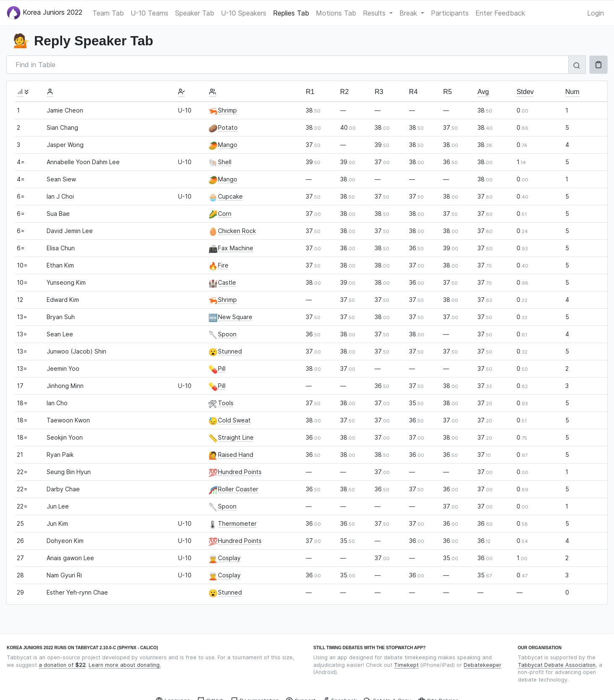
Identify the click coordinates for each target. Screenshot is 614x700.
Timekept (406, 665)
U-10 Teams (150, 13)
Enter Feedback (500, 13)
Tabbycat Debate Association (557, 665)
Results (375, 13)
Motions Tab (336, 13)
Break (409, 13)
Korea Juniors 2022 (45, 13)
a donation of (62, 665)
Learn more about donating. (125, 665)
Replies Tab (291, 13)
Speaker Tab (195, 13)
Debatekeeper (483, 665)
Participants (450, 13)
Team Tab (108, 13)
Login (596, 13)
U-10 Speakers (244, 13)
